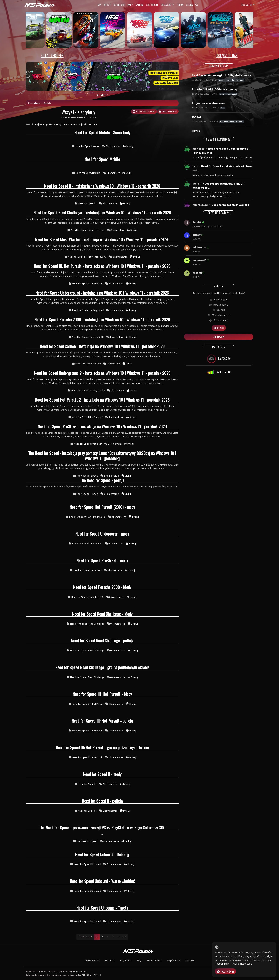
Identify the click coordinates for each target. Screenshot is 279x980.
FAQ (139, 960)
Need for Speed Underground (88, 310)
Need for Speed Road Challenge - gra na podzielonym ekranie (102, 667)
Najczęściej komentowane (63, 124)
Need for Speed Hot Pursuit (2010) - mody (102, 507)
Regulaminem (222, 964)
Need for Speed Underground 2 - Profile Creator (221, 151)
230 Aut (196, 117)
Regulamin (126, 960)
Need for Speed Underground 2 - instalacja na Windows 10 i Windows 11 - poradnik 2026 (102, 373)
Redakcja (110, 960)
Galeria (139, 5)
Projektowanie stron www (209, 103)
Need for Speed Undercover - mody (102, 534)
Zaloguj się (247, 5)
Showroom (152, 5)
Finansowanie (154, 960)
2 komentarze (110, 203)
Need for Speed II (87, 203)
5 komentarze (112, 476)
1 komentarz (113, 173)
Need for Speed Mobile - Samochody (102, 132)
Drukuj (128, 146)
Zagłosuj (219, 328)
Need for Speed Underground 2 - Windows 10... (218, 186)
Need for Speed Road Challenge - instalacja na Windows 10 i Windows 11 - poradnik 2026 (102, 213)
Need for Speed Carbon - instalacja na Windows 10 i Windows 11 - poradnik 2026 (102, 346)
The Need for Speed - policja (102, 480)
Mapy (130, 5)
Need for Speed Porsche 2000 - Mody (102, 587)
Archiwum (219, 337)
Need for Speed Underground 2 (88, 390)
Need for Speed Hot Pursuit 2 (87, 417)
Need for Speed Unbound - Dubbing (102, 854)
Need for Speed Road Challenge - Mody (102, 614)
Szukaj (192, 5)
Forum (180, 5)
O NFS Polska (92, 960)
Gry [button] (99, 5)
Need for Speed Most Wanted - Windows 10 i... (222, 168)
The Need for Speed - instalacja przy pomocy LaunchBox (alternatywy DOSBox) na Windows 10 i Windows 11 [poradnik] (102, 456)
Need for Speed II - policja (102, 801)
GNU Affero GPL (90, 975)
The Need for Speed (87, 476)
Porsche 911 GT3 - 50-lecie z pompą (214, 89)
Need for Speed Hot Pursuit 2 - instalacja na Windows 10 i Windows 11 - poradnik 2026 (102, 400)
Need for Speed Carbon (88, 364)
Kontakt (190, 960)
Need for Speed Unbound (87, 864)
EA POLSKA (219, 359)
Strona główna (34, 103)
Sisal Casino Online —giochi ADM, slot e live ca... (222, 75)
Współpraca (173, 960)
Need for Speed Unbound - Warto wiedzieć (102, 881)
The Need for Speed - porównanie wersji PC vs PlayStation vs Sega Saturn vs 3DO (102, 828)
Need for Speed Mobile (87, 146)
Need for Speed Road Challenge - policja (102, 640)
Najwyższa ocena (88, 124)
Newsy (107, 5)
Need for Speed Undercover (87, 544)
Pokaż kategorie (168, 111)
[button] (37, 76)
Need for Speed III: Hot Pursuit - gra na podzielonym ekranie (102, 747)
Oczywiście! (225, 971)
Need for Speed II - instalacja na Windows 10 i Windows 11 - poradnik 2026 (102, 186)
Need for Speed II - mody (102, 774)
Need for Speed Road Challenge (88, 230)
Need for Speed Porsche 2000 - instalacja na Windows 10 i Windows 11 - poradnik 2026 (102, 319)
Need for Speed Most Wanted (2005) (87, 257)
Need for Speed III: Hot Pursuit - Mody (102, 694)
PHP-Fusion (77, 971)
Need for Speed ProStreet (88, 444)
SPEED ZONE (219, 372)
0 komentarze (113, 146)
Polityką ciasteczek (241, 964)
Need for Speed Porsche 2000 (88, 337)
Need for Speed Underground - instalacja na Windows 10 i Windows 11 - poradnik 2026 (102, 293)
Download (119, 5)
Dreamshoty (167, 5)
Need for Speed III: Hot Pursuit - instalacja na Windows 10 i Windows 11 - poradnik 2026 (102, 266)
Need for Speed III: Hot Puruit (87, 283)
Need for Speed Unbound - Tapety (102, 908)
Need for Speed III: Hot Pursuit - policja (102, 721)
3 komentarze (120, 257)
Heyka (196, 131)
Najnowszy (41, 124)
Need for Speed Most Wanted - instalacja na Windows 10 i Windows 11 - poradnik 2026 (102, 239)
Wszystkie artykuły (144, 111)
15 (125, 937)
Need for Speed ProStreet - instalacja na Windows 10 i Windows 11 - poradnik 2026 (102, 426)
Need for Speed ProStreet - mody (102, 560)
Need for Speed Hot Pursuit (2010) (87, 517)
